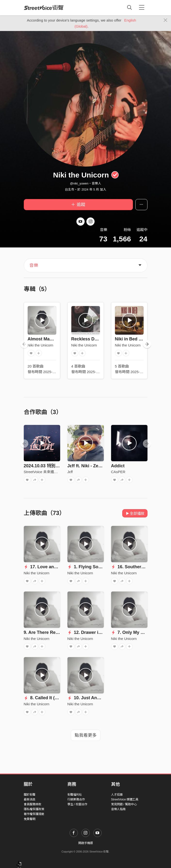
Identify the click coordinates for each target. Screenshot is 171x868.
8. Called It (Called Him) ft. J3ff (58, 698)
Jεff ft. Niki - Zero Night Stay (97, 466)
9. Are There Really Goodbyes (55, 632)
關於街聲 (30, 795)
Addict (118, 466)
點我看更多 (86, 735)
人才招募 (117, 795)
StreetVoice (44, 8)
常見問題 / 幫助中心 (124, 804)
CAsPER (118, 472)
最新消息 (30, 799)
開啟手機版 (86, 843)
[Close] (166, 20)
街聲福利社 (75, 795)
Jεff (70, 472)
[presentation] (24, 344)
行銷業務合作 (76, 799)
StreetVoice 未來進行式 (43, 472)
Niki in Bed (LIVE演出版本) (142, 339)
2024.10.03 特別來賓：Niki (50, 466)
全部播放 (135, 513)
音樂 (34, 265)
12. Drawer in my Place (94, 632)
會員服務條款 (33, 804)
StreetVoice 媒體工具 (125, 799)
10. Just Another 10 (91, 698)
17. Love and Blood (47, 567)
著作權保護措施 (34, 814)
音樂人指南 (118, 809)
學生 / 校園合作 (77, 804)
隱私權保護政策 (34, 809)
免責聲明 (30, 819)
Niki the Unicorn (41, 345)
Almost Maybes (44, 339)
